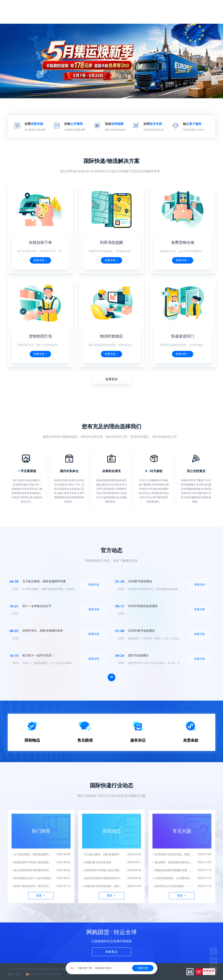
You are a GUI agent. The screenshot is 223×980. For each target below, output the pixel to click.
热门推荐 (41, 831)
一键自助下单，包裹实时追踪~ (91, 968)
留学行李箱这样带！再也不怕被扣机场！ (33, 886)
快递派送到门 (183, 336)
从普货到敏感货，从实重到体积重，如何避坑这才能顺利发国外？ (174, 878)
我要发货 (143, 968)
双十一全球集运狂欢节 (37, 606)
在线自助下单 (40, 242)
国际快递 (100, 7)
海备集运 (111, 952)
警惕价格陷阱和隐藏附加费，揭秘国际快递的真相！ (174, 870)
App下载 (175, 7)
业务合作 (157, 7)
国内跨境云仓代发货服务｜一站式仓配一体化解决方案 (174, 886)
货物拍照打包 (40, 336)
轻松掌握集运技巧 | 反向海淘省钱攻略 (33, 878)
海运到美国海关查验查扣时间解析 (33, 870)
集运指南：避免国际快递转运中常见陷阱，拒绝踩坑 (174, 862)
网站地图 (14, 974)
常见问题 (182, 831)
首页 (84, 7)
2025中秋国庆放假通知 (143, 606)
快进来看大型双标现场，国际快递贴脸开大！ (104, 886)
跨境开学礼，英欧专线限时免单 (43, 631)
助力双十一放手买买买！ (38, 655)
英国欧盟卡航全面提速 (98, 862)
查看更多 (111, 379)
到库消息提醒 (111, 242)
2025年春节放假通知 (142, 631)
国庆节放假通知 (138, 655)
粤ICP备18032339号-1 (79, 974)
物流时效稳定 (111, 336)
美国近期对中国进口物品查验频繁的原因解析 (33, 862)
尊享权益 (138, 7)
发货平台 (194, 7)
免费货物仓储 (183, 242)
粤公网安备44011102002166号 (44, 974)
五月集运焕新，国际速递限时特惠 (44, 581)
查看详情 (40, 260)
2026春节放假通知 (140, 581)
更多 (209, 7)
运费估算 (119, 7)
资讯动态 (111, 831)
